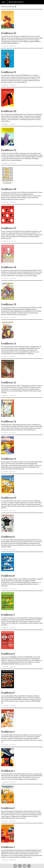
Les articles (12, 46)
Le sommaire (5, 46)
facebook (24, 866)
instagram (29, 866)
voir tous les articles (8, 7)
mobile (15, 866)
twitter (20, 866)
